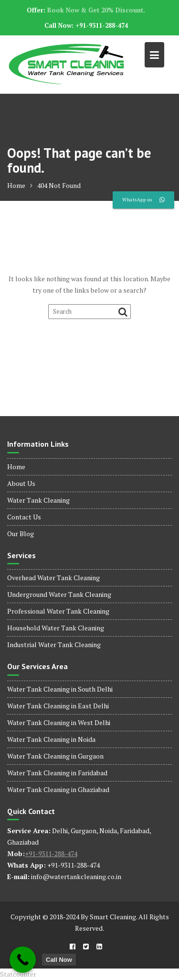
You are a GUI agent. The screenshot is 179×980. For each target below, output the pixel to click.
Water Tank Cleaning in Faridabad (57, 773)
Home (16, 467)
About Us (21, 483)
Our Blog (21, 534)
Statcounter (18, 974)
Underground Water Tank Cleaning (59, 594)
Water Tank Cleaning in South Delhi (60, 689)
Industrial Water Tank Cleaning (54, 644)
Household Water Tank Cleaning (56, 628)
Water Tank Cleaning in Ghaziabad (58, 789)
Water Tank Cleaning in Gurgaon (55, 756)
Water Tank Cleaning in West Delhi (59, 722)
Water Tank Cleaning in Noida (51, 739)
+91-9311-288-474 (51, 853)
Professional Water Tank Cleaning (58, 611)
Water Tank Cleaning (38, 500)
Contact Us (24, 517)
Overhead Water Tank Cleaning (53, 578)
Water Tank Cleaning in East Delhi (58, 706)
